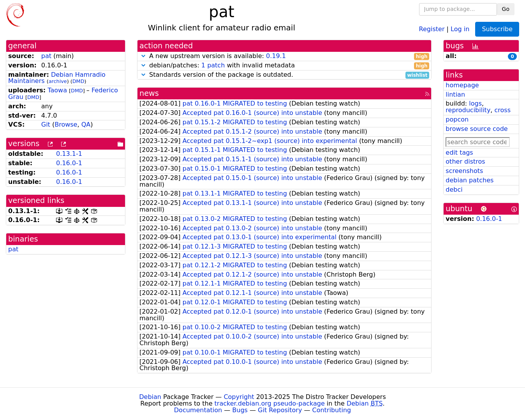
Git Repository (280, 410)
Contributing (332, 410)
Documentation (198, 410)
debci (454, 190)
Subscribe (497, 29)
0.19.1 (276, 56)
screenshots (464, 171)
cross (503, 110)
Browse (66, 124)
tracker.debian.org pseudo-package (270, 403)
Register (432, 29)
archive (58, 81)
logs (475, 103)
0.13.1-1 (69, 154)
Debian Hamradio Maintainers (57, 78)
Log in (460, 29)
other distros (465, 161)
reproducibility (468, 110)
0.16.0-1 (69, 163)
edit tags (459, 153)
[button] (143, 56)
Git (46, 124)
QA (86, 124)
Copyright (239, 397)
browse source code (477, 129)
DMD (78, 81)
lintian (455, 94)
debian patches (470, 180)
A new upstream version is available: (284, 56)
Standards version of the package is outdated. (284, 75)
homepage (462, 85)
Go (506, 9)
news (149, 93)
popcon (457, 119)
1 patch (213, 65)
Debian (150, 397)
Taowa (57, 90)
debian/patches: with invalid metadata (284, 66)
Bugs (240, 410)
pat (46, 56)
